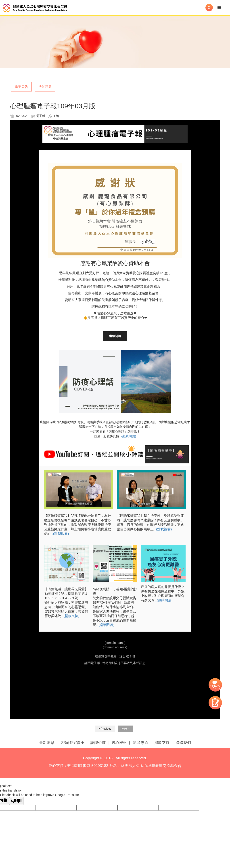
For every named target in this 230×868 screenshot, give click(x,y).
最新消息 (47, 743)
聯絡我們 (183, 743)
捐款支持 (162, 743)
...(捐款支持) (70, 616)
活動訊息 (45, 87)
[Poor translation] (16, 801)
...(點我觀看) (60, 534)
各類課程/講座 (72, 743)
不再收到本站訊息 (133, 663)
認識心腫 (98, 743)
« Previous (105, 729)
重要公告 (21, 87)
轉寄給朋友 (110, 663)
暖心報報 (119, 743)
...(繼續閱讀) (128, 436)
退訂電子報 (127, 656)
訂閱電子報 (92, 663)
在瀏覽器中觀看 (106, 656)
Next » (125, 729)
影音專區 (141, 743)
